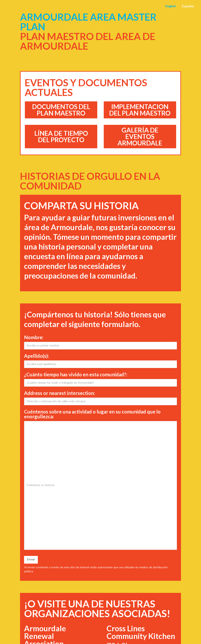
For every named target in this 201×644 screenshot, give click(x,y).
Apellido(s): (36, 356)
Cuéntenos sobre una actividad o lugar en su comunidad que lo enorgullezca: (92, 414)
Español (188, 6)
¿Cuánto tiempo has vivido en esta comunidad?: (76, 375)
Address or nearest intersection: (59, 393)
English (171, 6)
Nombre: (34, 337)
